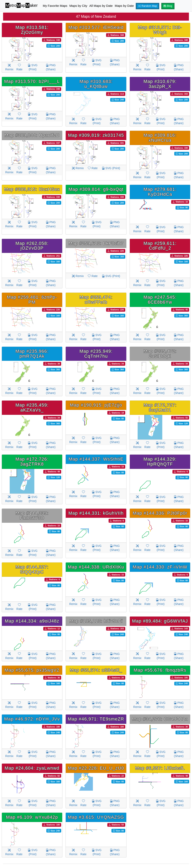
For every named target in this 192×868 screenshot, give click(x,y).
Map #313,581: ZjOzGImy (32, 30)
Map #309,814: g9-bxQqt (96, 189)
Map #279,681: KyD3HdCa (160, 192)
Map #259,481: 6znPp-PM (32, 300)
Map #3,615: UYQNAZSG (96, 817)
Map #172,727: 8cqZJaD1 (160, 407)
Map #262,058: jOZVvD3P (32, 246)
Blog (168, 6)
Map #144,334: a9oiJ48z (32, 621)
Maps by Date (124, 6)
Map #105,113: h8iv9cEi (96, 621)
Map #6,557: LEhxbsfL (160, 768)
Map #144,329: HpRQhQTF (160, 462)
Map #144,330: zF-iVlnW (160, 567)
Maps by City (78, 6)
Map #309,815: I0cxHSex (32, 189)
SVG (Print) (32, 67)
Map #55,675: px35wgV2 (32, 670)
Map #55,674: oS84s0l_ (96, 670)
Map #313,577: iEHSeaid (96, 27)
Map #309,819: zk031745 (96, 135)
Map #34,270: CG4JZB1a (160, 719)
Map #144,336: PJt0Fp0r (160, 513)
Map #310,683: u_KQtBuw (96, 84)
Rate (20, 67)
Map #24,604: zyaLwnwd (32, 768)
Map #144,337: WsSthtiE (96, 459)
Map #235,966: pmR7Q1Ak (32, 354)
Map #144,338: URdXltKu (96, 567)
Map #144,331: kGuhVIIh (96, 513)
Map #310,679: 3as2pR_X (160, 84)
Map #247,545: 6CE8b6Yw (160, 300)
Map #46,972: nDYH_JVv (32, 719)
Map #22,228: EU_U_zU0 (96, 768)
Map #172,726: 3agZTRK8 (32, 462)
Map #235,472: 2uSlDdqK (160, 354)
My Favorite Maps (55, 6)
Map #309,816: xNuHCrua (160, 138)
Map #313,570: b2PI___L (32, 81)
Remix (9, 67)
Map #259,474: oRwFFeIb (96, 300)
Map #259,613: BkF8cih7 (96, 243)
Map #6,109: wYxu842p (32, 817)
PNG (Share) (51, 67)
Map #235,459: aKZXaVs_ (32, 407)
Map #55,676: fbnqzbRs (160, 670)
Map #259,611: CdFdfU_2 (160, 246)
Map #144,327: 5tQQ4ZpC (32, 569)
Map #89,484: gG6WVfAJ (160, 621)
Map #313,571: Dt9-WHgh (160, 30)
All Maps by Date (101, 6)
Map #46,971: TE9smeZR (96, 719)
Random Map (148, 6)
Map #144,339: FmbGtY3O (32, 516)
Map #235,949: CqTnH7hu (96, 354)
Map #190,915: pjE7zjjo (96, 405)
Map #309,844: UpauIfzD (32, 135)
